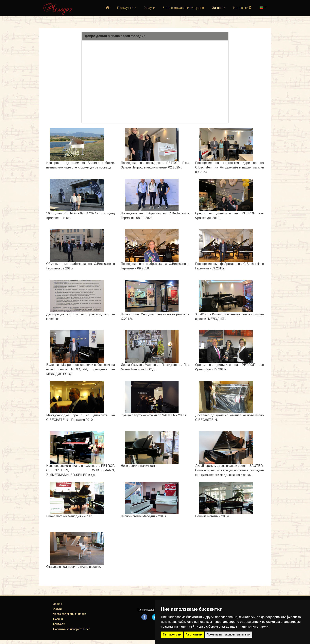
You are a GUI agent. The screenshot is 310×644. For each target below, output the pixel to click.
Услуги (150, 8)
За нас (219, 8)
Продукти (127, 8)
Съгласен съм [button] (172, 634)
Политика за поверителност (72, 629)
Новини (58, 619)
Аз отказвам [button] (194, 634)
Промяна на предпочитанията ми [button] (228, 634)
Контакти (242, 8)
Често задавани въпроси (184, 8)
